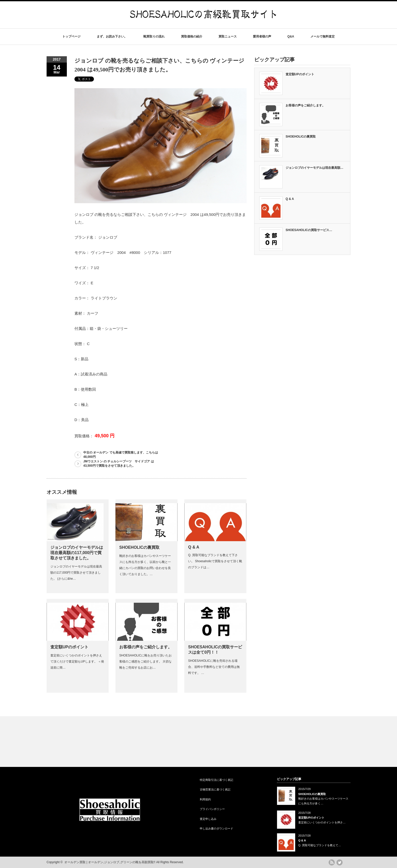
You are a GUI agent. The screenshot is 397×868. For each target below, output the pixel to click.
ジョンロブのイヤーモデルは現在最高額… (314, 168)
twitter (340, 862)
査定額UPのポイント (69, 647)
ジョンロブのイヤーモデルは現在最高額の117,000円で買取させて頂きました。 (77, 553)
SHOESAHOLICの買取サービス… (309, 230)
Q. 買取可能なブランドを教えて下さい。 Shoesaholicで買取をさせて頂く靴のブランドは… (215, 561)
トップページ (71, 36)
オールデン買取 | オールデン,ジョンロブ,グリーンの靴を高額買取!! (110, 862)
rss (332, 862)
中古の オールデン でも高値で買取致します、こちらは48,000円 (121, 455)
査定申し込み (208, 819)
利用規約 (205, 799)
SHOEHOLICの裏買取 (139, 547)
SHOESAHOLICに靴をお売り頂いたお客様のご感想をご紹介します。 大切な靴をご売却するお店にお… (145, 662)
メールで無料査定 (323, 36)
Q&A (291, 36)
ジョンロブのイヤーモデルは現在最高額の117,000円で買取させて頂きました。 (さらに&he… (76, 573)
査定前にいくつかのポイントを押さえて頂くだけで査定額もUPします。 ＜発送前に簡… (77, 662)
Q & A (194, 547)
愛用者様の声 (262, 36)
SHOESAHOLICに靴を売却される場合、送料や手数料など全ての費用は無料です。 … (214, 667)
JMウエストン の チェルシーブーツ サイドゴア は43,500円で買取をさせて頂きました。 (119, 464)
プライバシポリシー (212, 809)
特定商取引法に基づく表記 (216, 780)
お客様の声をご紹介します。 (146, 647)
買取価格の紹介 (192, 36)
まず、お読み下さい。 (112, 36)
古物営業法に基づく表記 (215, 789)
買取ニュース (228, 36)
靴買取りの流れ (154, 36)
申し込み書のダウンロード (216, 828)
